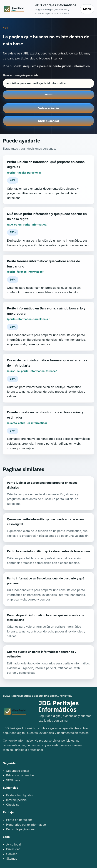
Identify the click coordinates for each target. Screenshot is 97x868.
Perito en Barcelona (19, 820)
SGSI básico (14, 780)
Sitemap (12, 859)
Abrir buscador (48, 121)
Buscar (48, 95)
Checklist (13, 805)
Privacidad (13, 849)
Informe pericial (17, 800)
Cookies (12, 854)
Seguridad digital (18, 771)
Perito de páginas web (21, 829)
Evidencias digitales (20, 795)
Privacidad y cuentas (20, 775)
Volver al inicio (49, 108)
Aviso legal (13, 844)
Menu (87, 9)
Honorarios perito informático (26, 825)
